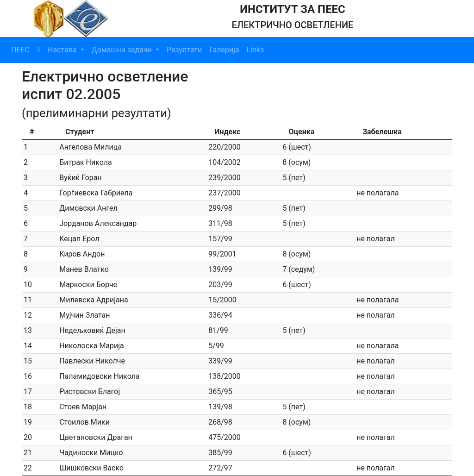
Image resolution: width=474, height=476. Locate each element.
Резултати (184, 50)
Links (256, 50)
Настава (63, 50)
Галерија (224, 50)
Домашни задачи (123, 50)
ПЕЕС (20, 50)
